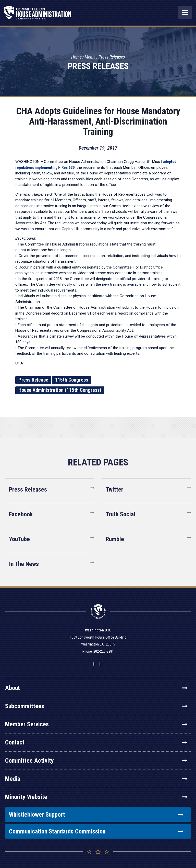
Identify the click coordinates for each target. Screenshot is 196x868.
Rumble (115, 539)
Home (76, 57)
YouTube (19, 539)
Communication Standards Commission (96, 831)
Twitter (114, 489)
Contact (96, 742)
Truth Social (120, 514)
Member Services (96, 724)
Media (90, 57)
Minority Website (96, 797)
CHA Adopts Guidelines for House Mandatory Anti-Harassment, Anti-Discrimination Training (98, 121)
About (96, 688)
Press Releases (112, 57)
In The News (24, 564)
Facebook (21, 514)
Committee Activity (96, 761)
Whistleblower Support (96, 815)
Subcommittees (96, 706)
